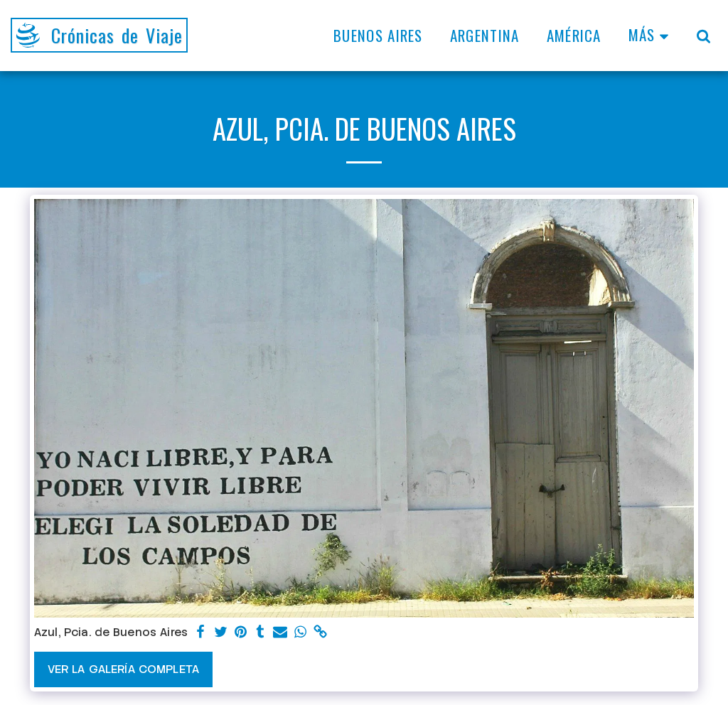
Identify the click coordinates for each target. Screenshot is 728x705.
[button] (703, 36)
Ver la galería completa (123, 669)
